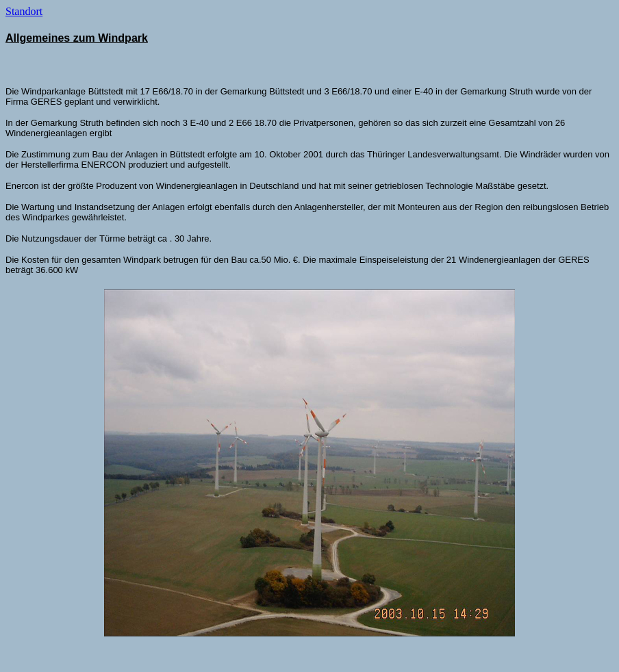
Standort (24, 11)
